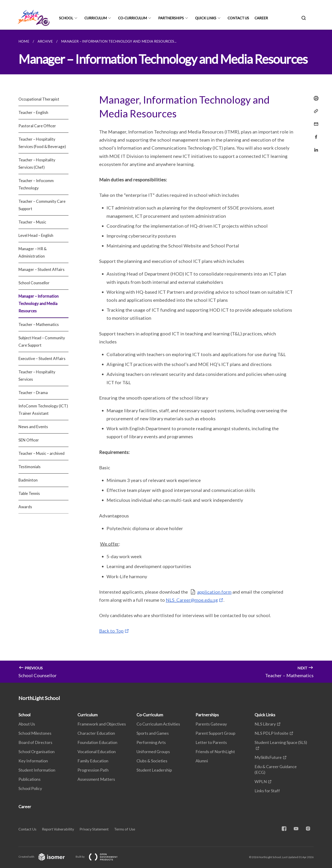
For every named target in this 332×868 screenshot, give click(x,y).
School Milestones (35, 733)
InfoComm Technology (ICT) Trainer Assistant (43, 410)
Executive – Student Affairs (42, 359)
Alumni (202, 761)
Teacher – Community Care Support (42, 205)
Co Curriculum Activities (158, 724)
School (66, 18)
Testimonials (30, 467)
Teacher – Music (32, 222)
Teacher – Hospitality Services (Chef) (37, 164)
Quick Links (206, 18)
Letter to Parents (211, 742)
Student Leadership (154, 770)
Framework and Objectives (102, 724)
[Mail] (315, 121)
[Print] (315, 98)
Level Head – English (36, 235)
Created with (45, 857)
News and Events (33, 427)
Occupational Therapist (39, 99)
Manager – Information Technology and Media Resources (39, 303)
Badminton (28, 480)
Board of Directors (35, 742)
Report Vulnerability (58, 829)
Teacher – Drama (33, 393)
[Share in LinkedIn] (315, 147)
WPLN (261, 781)
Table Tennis (29, 493)
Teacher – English (33, 112)
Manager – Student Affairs (41, 269)
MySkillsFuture (268, 757)
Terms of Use (125, 829)
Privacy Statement (94, 829)
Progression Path (93, 770)
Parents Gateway (211, 724)
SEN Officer (29, 440)
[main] (166, 356)
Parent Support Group (215, 733)
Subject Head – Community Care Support (42, 341)
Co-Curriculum (132, 18)
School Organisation (37, 752)
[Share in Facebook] (315, 134)
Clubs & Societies (152, 761)
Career (261, 18)
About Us (27, 724)
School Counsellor (34, 283)
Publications (30, 779)
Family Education (93, 761)
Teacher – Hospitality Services (37, 376)
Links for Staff (267, 791)
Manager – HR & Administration (33, 252)
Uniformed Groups (153, 752)
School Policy (30, 788)
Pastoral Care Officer (37, 126)
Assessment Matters (96, 779)
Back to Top (111, 631)
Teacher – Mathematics (39, 324)
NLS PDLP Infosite (271, 733)
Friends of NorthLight (215, 752)
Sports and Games (153, 733)
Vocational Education (97, 752)
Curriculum (96, 18)
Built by (100, 857)
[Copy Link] (315, 111)
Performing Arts (151, 742)
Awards (25, 507)
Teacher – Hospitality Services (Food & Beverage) (42, 143)
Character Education (96, 733)
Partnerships (171, 18)
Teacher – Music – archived (41, 453)
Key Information (33, 761)
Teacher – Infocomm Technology (36, 184)
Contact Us (238, 18)
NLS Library (265, 724)
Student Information (37, 770)
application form (214, 592)
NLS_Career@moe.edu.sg (192, 600)
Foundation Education (97, 742)
